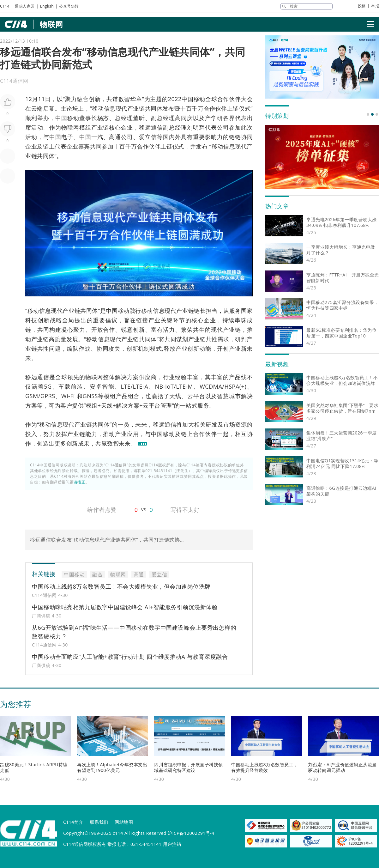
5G (48, 386)
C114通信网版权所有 (85, 844)
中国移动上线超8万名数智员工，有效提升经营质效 (265, 767)
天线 (175, 396)
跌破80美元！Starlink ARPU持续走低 (34, 767)
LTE (126, 386)
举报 (375, 6)
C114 (5, 6)
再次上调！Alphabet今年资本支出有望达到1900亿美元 (112, 767)
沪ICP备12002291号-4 (191, 833)
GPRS (48, 396)
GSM (32, 396)
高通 (115, 137)
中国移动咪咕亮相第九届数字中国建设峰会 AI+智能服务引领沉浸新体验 (125, 607)
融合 (83, 99)
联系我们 (99, 822)
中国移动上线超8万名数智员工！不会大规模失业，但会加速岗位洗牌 (121, 586)
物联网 (51, 24)
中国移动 (193, 99)
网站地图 (124, 822)
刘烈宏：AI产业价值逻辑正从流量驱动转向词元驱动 (343, 767)
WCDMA (211, 386)
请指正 (80, 482)
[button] (368, 114)
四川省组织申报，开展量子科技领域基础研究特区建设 (189, 767)
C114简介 (73, 822)
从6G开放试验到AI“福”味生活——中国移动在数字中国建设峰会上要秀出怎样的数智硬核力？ (134, 632)
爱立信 (148, 137)
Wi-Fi (68, 396)
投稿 (362, 6)
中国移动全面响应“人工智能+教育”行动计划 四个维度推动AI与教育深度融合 (130, 657)
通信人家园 (25, 6)
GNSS (90, 396)
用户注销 (172, 844)
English (47, 6)
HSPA (232, 386)
